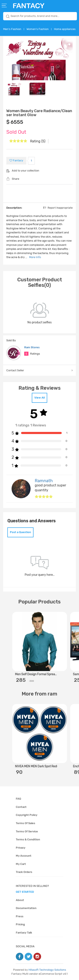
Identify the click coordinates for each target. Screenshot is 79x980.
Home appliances (65, 29)
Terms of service (27, 831)
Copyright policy (27, 815)
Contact (21, 807)
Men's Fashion (12, 29)
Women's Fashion (38, 29)
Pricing (20, 924)
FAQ (18, 799)
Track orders (24, 872)
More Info (35, 257)
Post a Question (20, 532)
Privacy (21, 848)
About (20, 900)
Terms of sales (25, 823)
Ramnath (44, 481)
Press (20, 916)
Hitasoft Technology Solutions (47, 970)
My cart (21, 864)
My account (24, 856)
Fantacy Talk (24, 933)
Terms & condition (28, 839)
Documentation (26, 908)
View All (39, 398)
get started (25, 892)
